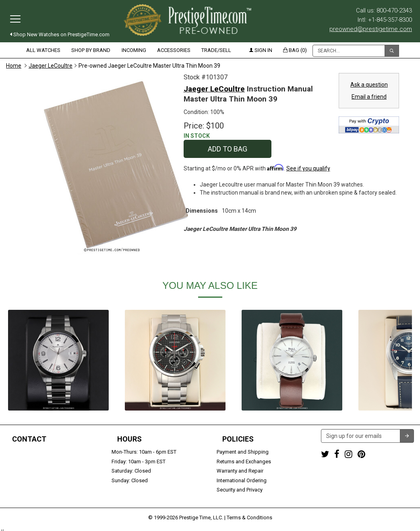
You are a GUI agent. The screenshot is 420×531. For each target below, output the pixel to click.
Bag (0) (295, 50)
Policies (238, 439)
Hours (129, 439)
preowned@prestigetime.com (371, 29)
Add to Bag (228, 149)
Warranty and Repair (240, 471)
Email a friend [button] (369, 97)
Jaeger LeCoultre (51, 66)
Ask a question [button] (369, 85)
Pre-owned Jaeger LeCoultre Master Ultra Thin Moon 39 (149, 66)
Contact (29, 439)
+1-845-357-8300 (26, 462)
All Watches (43, 50)
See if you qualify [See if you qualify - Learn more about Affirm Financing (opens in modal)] (308, 168)
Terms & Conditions (249, 513)
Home (14, 66)
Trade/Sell (216, 50)
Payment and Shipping (243, 452)
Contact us (19, 490)
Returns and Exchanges (244, 462)
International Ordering (242, 480)
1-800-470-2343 (24, 452)
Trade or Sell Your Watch (35, 480)
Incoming (134, 50)
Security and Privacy (240, 490)
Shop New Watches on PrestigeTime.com (60, 34)
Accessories (174, 50)
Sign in (261, 50)
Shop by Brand (91, 50)
